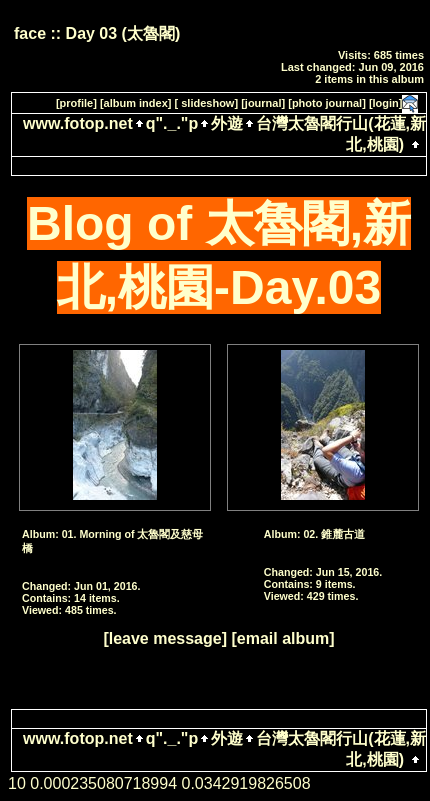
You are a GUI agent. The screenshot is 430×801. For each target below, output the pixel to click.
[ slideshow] (207, 103)
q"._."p (172, 123)
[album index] (136, 103)
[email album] (282, 638)
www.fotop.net (78, 123)
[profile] (76, 103)
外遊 (227, 123)
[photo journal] (327, 103)
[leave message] (165, 638)
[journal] (263, 103)
